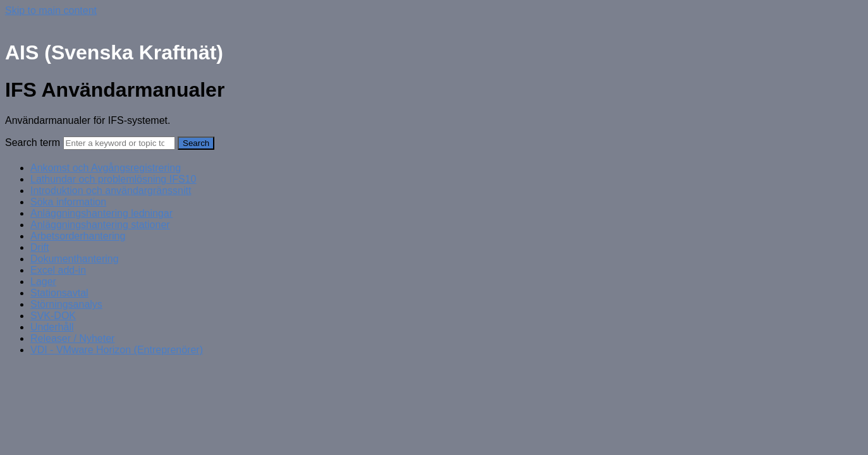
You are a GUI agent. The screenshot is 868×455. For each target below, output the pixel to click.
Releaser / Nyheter (72, 338)
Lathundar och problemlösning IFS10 (113, 179)
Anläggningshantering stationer (100, 225)
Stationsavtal (59, 293)
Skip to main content (51, 10)
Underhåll (52, 327)
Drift (40, 247)
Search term (33, 143)
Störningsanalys (66, 304)
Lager (43, 282)
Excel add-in (58, 270)
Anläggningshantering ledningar (101, 213)
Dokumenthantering (75, 259)
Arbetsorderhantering (78, 236)
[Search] (119, 143)
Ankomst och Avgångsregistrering (106, 168)
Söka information (68, 202)
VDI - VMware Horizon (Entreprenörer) (117, 350)
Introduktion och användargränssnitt (111, 191)
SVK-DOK (53, 316)
